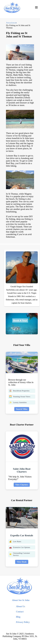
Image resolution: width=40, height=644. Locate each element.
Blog (18, 617)
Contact (20, 612)
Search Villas (22, 409)
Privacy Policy (23, 622)
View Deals (22, 562)
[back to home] (12, 7)
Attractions (11, 23)
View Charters (22, 485)
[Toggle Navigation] (36, 7)
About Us (20, 606)
